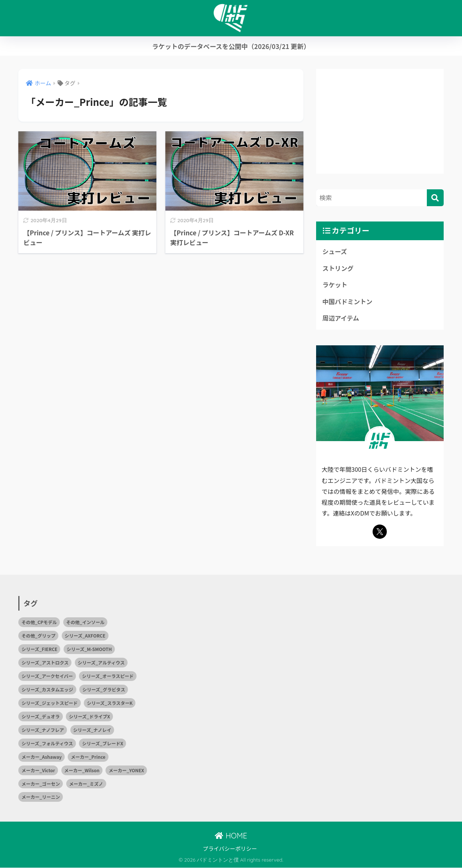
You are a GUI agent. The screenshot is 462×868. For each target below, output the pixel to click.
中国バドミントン (348, 302)
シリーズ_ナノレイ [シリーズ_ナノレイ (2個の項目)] (92, 730)
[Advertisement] (380, 121)
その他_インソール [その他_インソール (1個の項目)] (85, 622)
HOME (231, 836)
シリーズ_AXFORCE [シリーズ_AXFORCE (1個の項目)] (85, 636)
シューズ (335, 251)
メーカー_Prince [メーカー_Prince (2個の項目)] (88, 757)
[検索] (435, 198)
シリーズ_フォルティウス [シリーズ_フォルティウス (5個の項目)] (47, 744)
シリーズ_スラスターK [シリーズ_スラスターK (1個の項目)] (110, 703)
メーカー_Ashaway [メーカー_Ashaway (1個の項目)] (42, 757)
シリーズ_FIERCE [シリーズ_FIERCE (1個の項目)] (39, 649)
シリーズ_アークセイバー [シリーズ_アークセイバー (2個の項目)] (47, 676)
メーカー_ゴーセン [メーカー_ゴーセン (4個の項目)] (41, 784)
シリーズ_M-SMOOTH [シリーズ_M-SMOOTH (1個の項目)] (89, 649)
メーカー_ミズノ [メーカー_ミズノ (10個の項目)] (86, 784)
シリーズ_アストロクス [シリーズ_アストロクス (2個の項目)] (45, 663)
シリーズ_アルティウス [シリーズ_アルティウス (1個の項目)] (101, 663)
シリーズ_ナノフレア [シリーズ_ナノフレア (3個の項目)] (43, 730)
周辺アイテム (341, 318)
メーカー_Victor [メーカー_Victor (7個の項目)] (38, 771)
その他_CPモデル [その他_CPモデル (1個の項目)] (39, 622)
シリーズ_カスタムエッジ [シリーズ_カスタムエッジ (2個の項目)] (47, 690)
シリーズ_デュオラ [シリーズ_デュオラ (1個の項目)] (40, 717)
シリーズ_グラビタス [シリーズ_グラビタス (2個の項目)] (104, 690)
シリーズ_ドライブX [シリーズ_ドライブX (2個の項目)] (89, 717)
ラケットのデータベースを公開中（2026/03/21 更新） (231, 46)
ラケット (335, 285)
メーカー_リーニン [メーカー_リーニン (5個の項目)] (41, 797)
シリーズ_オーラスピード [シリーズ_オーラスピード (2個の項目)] (108, 676)
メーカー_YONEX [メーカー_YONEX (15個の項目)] (126, 771)
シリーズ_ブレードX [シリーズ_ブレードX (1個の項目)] (103, 744)
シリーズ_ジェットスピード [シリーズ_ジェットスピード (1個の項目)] (49, 703)
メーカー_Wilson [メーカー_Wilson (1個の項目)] (82, 771)
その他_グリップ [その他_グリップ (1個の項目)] (38, 636)
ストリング (338, 268)
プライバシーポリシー (230, 849)
